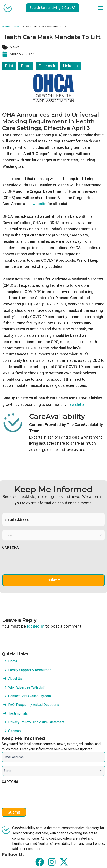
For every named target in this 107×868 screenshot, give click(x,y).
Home (6, 26)
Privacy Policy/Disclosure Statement (36, 722)
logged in (36, 626)
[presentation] (35, 561)
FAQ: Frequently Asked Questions (34, 705)
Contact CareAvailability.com (30, 696)
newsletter (77, 404)
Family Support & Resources (30, 670)
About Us (15, 679)
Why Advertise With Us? (26, 687)
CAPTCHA (11, 547)
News (16, 26)
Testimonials (18, 713)
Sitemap (15, 731)
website (39, 204)
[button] (9, 66)
